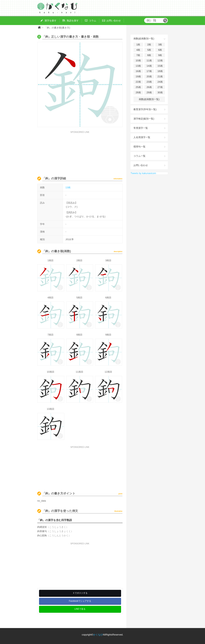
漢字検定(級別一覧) (144, 119)
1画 (138, 45)
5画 (149, 50)
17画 (149, 71)
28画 (138, 92)
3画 (160, 45)
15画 (160, 66)
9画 (160, 55)
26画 (149, 87)
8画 (149, 55)
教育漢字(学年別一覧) (145, 109)
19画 (138, 77)
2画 (149, 45)
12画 (160, 61)
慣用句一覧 (139, 147)
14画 (149, 66)
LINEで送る (80, 609)
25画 (138, 87)
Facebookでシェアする (80, 601)
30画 (160, 92)
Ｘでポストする (80, 593)
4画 (138, 50)
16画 (138, 71)
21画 (160, 77)
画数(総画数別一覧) (149, 99)
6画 (160, 50)
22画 (138, 82)
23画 (149, 82)
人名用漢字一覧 (142, 137)
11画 (149, 61)
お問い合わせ (141, 165)
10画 (138, 61)
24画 (160, 82)
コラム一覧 (139, 156)
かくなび (98, 635)
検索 (165, 20)
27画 (160, 87)
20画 (149, 77)
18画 (160, 71)
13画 (68, 188)
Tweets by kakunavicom (143, 173)
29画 (149, 92)
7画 (138, 55)
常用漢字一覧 (141, 128)
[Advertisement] (80, 152)
